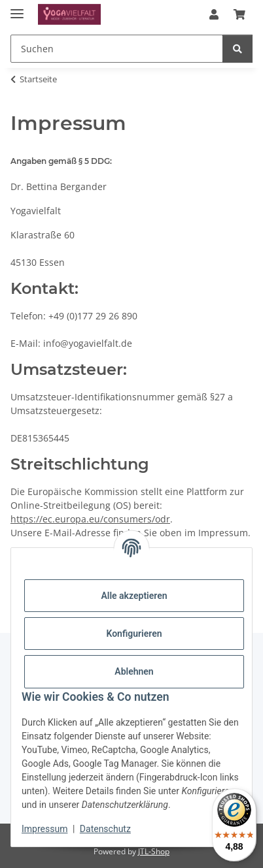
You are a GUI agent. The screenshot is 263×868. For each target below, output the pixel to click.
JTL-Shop (154, 851)
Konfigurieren (134, 634)
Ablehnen (134, 671)
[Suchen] (237, 49)
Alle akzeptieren (134, 596)
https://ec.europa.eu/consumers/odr (90, 519)
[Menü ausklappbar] (17, 8)
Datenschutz (105, 829)
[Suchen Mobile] (117, 49)
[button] (214, 14)
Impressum (44, 829)
